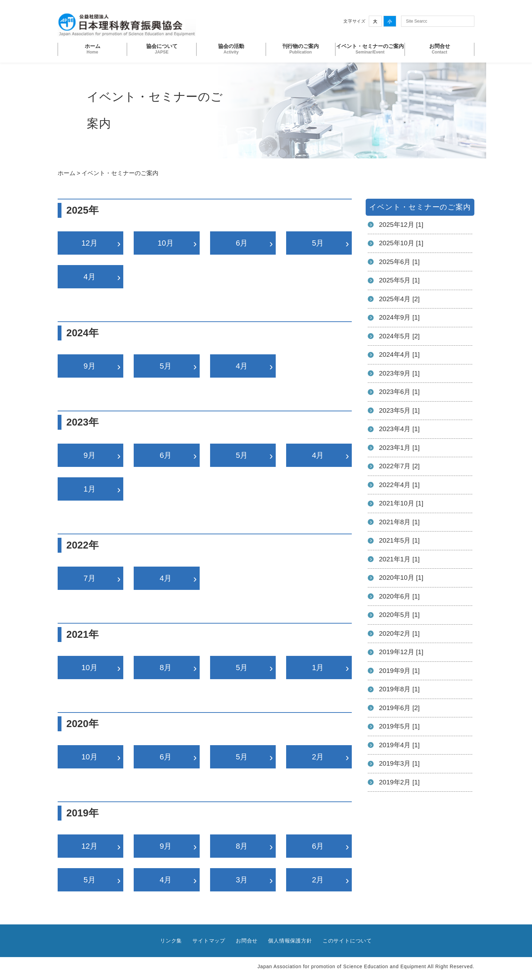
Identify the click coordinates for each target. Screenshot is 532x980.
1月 (90, 489)
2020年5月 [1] (399, 615)
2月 (318, 757)
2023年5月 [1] (399, 410)
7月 (90, 578)
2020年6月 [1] (399, 596)
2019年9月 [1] (399, 671)
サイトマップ (209, 941)
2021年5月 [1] (399, 540)
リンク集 (171, 941)
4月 (90, 277)
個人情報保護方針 (290, 941)
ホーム (66, 173)
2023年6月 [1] (399, 392)
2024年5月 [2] (399, 336)
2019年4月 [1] (399, 745)
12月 (89, 243)
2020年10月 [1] (401, 578)
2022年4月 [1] (399, 485)
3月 (242, 880)
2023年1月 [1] (399, 448)
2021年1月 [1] (399, 559)
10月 (166, 243)
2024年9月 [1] (399, 317)
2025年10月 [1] (401, 243)
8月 (166, 668)
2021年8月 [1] (399, 522)
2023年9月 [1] (399, 373)
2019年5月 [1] (399, 726)
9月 (90, 366)
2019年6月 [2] (399, 708)
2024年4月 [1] (399, 355)
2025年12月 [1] (401, 225)
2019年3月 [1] (399, 763)
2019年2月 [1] (399, 782)
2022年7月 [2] (399, 466)
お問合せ (247, 941)
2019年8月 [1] (399, 689)
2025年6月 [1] (399, 262)
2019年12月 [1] (401, 652)
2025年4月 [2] (399, 299)
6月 (242, 243)
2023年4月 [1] (399, 429)
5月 (318, 243)
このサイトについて (347, 941)
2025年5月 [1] (399, 280)
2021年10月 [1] (401, 503)
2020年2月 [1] (399, 633)
